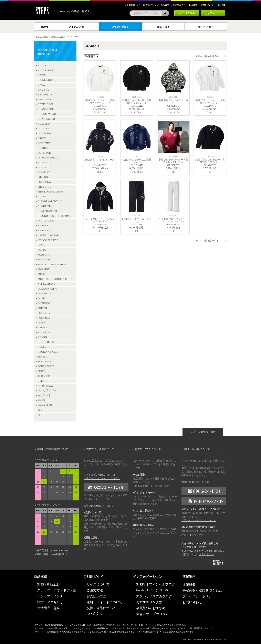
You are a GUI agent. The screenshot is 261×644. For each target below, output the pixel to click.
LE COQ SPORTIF (48, 240)
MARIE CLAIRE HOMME (52, 264)
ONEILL (42, 298)
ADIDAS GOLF (46, 70)
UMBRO (43, 381)
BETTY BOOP (46, 104)
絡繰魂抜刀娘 (46, 405)
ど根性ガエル (46, 386)
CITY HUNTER (46, 119)
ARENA (42, 75)
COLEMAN (44, 124)
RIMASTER (44, 332)
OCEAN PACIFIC (47, 289)
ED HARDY (44, 163)
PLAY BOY (44, 313)
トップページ (42, 37)
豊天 (40, 410)
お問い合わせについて (197, 449)
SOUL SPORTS (46, 366)
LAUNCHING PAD (48, 235)
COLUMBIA (45, 133)
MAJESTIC (44, 255)
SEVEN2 (43, 357)
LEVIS (41, 245)
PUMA (41, 323)
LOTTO (42, 250)
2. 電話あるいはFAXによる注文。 (102, 478)
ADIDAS (43, 65)
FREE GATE (45, 187)
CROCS (42, 138)
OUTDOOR (44, 303)
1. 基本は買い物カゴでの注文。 (101, 475)
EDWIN (42, 167)
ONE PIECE (44, 293)
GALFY (42, 197)
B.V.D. (41, 85)
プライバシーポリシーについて (199, 520)
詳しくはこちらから (192, 535)
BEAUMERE (45, 95)
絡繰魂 (42, 400)
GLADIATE (44, 206)
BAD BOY (44, 90)
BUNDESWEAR (47, 114)
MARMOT (44, 269)
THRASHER (45, 376)
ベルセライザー (47, 391)
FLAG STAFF (45, 182)
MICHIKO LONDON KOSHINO (55, 279)
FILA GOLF (44, 177)
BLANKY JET (46, 109)
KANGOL (43, 226)
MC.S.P (42, 274)
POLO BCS (44, 318)
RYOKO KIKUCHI (48, 352)
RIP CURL (44, 337)
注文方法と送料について (100, 449)
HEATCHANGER (47, 211)
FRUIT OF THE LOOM (50, 192)
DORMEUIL (45, 153)
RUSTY (42, 347)
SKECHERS (44, 362)
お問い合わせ (207, 554)
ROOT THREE (46, 342)
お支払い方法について (148, 449)
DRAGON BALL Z (48, 158)
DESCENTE (44, 143)
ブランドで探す (58, 37)
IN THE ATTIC (46, 221)
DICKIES (43, 148)
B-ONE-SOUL (46, 80)
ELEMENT (44, 172)
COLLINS (43, 128)
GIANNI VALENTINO (50, 201)
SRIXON (43, 371)
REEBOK (43, 328)
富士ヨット (44, 395)
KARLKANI (45, 230)
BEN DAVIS (44, 100)
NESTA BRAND (47, 284)
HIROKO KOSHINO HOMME (54, 216)
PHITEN (42, 308)
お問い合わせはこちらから (98, 506)
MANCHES (44, 260)
